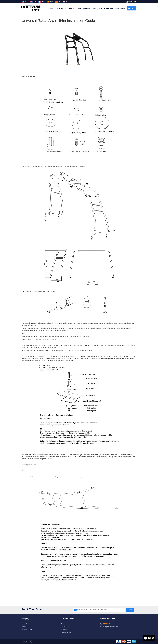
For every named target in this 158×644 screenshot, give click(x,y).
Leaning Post (97, 8)
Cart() (132, 8)
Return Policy (65, 627)
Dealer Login (132, 2)
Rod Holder (70, 8)
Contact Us (25, 627)
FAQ (62, 624)
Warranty (64, 630)
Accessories (120, 8)
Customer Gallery (66, 632)
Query (130, 610)
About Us (24, 624)
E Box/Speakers (83, 8)
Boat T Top (59, 8)
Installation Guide (27, 630)
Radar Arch (109, 8)
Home (50, 8)
